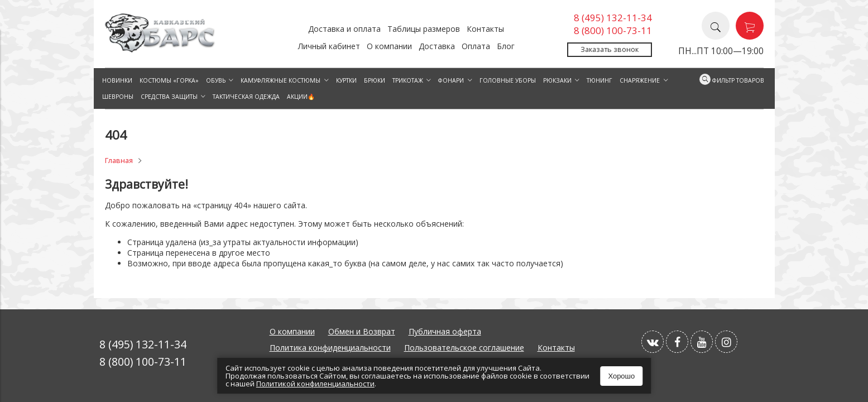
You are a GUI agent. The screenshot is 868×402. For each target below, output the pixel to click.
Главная (119, 161)
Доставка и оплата (344, 29)
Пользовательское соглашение (464, 348)
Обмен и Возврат (362, 331)
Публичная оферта (445, 331)
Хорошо (621, 376)
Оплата (476, 46)
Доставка (437, 46)
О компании (389, 46)
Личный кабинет (329, 46)
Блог (506, 46)
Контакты (485, 29)
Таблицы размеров (424, 29)
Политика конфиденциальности (330, 348)
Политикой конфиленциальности (315, 384)
